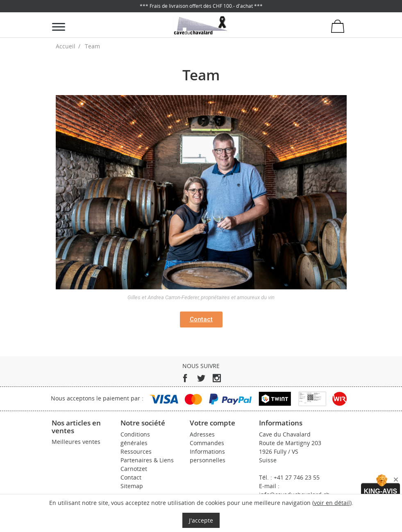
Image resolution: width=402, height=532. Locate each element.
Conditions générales (135, 439)
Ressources (136, 451)
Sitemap (132, 486)
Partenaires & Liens (147, 460)
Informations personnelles (208, 456)
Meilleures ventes (76, 442)
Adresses (202, 434)
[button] (201, 319)
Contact (131, 477)
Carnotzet (134, 469)
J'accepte (201, 520)
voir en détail (332, 503)
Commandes (207, 443)
